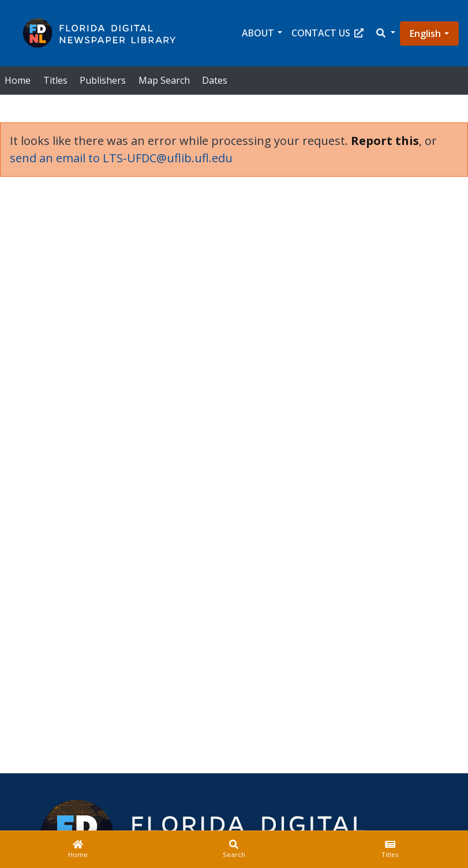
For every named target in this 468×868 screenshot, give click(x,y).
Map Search (164, 80)
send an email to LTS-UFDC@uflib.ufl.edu (121, 158)
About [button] (258, 33)
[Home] (78, 850)
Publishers (103, 80)
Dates (215, 80)
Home (18, 80)
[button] (385, 33)
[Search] (234, 850)
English (425, 33)
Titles (55, 80)
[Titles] (390, 850)
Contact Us (327, 33)
